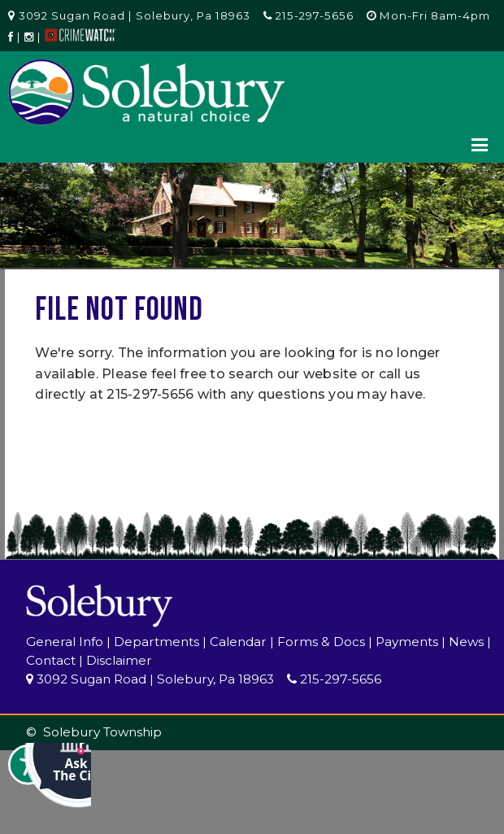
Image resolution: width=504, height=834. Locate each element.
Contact (51, 660)
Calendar (238, 642)
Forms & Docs (321, 642)
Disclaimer (119, 660)
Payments (407, 642)
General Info (65, 642)
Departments (156, 642)
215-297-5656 (308, 15)
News (466, 642)
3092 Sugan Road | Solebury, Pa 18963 (129, 15)
